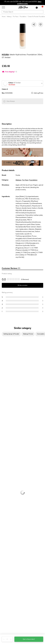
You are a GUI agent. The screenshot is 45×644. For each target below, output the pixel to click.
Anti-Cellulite (5, 468)
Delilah (2, 352)
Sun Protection (5, 473)
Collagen (3, 499)
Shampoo (3, 440)
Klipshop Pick (6, 574)
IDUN (2, 426)
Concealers (4, 482)
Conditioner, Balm (6, 443)
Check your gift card (9, 558)
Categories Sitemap (8, 542)
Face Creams (4, 459)
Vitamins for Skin (6, 503)
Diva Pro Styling (5, 398)
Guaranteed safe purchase (11, 522)
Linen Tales (4, 375)
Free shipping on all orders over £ (14, 515)
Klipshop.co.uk (7, 528)
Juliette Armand (5, 345)
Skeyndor (3, 396)
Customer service (8, 546)
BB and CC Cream (6, 487)
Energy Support (5, 501)
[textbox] (22, 84)
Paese (2, 387)
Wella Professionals (6, 394)
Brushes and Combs (7, 452)
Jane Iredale (4, 361)
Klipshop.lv (5, 580)
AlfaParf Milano (5, 422)
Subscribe (7, 608)
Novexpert (4, 436)
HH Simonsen (5, 384)
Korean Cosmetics (6, 475)
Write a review (22, 285)
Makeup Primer (28, 334)
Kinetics (3, 410)
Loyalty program (7, 572)
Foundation (33, 180)
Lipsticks (3, 494)
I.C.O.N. (3, 363)
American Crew (5, 433)
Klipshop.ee (6, 585)
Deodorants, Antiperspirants (9, 471)
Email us (4, 621)
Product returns (7, 517)
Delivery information (9, 553)
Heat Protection (6, 454)
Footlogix (3, 412)
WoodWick (4, 373)
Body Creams (4, 461)
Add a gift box (39, 93)
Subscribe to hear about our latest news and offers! (19, 599)
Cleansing (3, 466)
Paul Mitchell (4, 429)
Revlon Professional (7, 403)
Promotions (6, 565)
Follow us (5, 629)
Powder (3, 485)
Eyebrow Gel (4, 480)
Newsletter (6, 597)
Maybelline (4, 366)
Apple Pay (5, 535)
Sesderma (3, 356)
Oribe (2, 405)
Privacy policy (7, 533)
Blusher (3, 492)
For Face (25, 180)
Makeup (18, 180)
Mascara (3, 489)
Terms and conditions (9, 530)
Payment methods (8, 551)
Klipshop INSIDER (8, 537)
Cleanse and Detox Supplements (11, 506)
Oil (1, 445)
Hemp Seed (4, 359)
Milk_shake (4, 347)
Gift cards (5, 556)
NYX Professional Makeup (9, 380)
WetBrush (3, 424)
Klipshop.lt (5, 583)
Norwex (3, 382)
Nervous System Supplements (10, 508)
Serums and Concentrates (9, 464)
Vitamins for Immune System (10, 510)
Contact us (5, 549)
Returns (4, 560)
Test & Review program (10, 567)
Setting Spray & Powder (11, 334)
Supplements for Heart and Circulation (13, 513)
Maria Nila (3, 401)
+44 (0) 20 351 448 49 (9, 617)
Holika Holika (4, 417)
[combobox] (22, 84)
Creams (3, 450)
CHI (1, 415)
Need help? (6, 614)
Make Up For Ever (6, 431)
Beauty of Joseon (6, 368)
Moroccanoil (4, 389)
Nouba (5, 54)
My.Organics (4, 370)
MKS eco (3, 408)
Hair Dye (3, 457)
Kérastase (3, 354)
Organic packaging (8, 520)
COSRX (3, 377)
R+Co (2, 419)
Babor (2, 349)
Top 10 (4, 569)
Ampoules (3, 447)
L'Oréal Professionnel (7, 391)
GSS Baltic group (8, 578)
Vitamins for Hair (6, 496)
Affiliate (5, 540)
